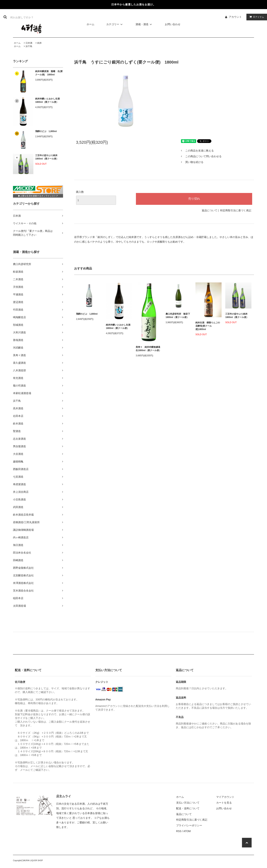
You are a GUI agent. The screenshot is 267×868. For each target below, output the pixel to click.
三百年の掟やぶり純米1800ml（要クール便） (47, 157)
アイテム (256, 17)
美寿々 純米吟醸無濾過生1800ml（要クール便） (148, 349)
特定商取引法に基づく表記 (236, 210)
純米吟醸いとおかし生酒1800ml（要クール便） (47, 100)
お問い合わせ (173, 24)
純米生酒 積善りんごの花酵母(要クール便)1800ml (208, 326)
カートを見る (224, 803)
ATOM (187, 831)
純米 (39, 43)
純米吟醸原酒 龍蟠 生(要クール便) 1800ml (49, 73)
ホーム (90, 24)
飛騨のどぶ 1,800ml (46, 131)
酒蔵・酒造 (144, 24)
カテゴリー (115, 24)
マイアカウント (225, 797)
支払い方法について (188, 803)
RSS (179, 831)
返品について (210, 210)
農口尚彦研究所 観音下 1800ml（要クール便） (178, 316)
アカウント (235, 17)
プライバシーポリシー (189, 825)
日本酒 (29, 43)
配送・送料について (188, 808)
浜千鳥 (29, 46)
